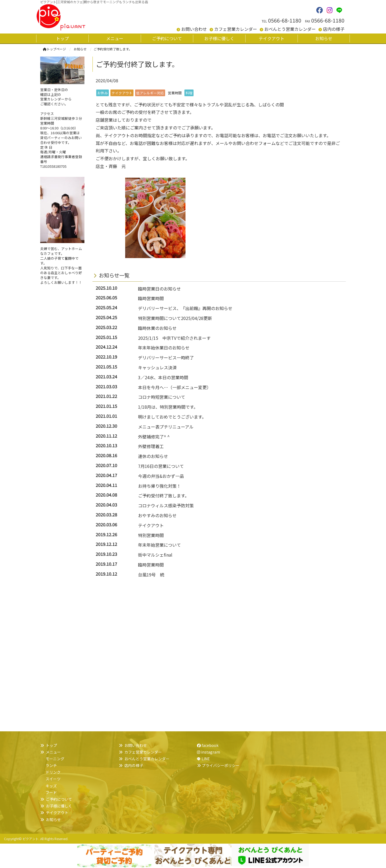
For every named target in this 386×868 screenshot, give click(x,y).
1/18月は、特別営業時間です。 (168, 407)
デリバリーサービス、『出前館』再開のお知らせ (185, 308)
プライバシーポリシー (221, 765)
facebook (208, 745)
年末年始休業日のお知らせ (164, 348)
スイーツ (53, 779)
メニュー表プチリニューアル (166, 427)
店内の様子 (334, 29)
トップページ (54, 49)
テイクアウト (151, 525)
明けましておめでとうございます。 (172, 417)
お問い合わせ (194, 29)
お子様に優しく (59, 806)
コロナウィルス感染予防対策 (166, 505)
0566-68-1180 (285, 20)
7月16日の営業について (161, 466)
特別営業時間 (151, 535)
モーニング (55, 759)
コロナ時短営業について (162, 397)
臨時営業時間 (151, 298)
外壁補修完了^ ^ (154, 437)
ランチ (51, 765)
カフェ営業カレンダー (236, 29)
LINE (206, 759)
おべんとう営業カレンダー (290, 29)
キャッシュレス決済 (157, 367)
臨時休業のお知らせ (157, 328)
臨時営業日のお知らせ (159, 289)
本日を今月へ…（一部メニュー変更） (175, 387)
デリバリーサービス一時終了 (166, 357)
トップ (51, 745)
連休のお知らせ (153, 456)
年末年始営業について (159, 545)
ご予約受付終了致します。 (164, 496)
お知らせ (53, 819)
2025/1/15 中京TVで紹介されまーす (174, 338)
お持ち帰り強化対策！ (159, 486)
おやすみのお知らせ (157, 515)
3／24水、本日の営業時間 (163, 377)
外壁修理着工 (151, 446)
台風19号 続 (151, 575)
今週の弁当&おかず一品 (161, 476)
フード (51, 792)
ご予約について (59, 799)
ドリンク (53, 772)
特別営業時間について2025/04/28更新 (175, 318)
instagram (209, 752)
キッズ (51, 786)
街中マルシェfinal (155, 555)
